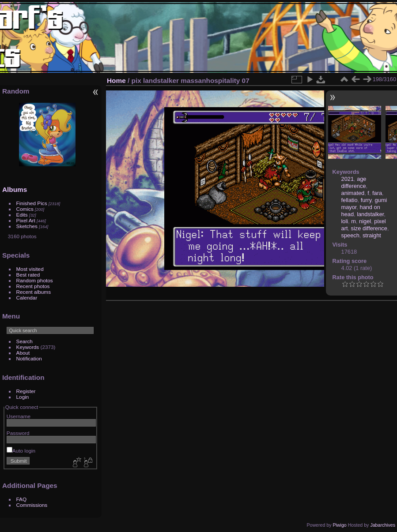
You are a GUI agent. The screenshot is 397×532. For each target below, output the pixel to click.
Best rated (28, 275)
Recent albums (34, 292)
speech (350, 235)
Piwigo (339, 525)
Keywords (28, 347)
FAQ (22, 499)
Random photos (35, 280)
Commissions (32, 505)
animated (353, 193)
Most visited (30, 269)
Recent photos (33, 286)
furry (366, 200)
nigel (365, 221)
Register (26, 391)
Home (116, 81)
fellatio (350, 200)
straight (372, 235)
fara (377, 193)
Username (19, 416)
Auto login (21, 451)
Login (23, 397)
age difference (354, 182)
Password (18, 433)
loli (345, 221)
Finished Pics (32, 203)
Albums (15, 189)
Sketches (27, 226)
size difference (369, 228)
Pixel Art (26, 220)
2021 (348, 179)
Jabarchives (383, 525)
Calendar (27, 298)
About (23, 353)
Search (25, 341)
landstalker (370, 214)
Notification (29, 358)
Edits (22, 215)
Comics (25, 209)
